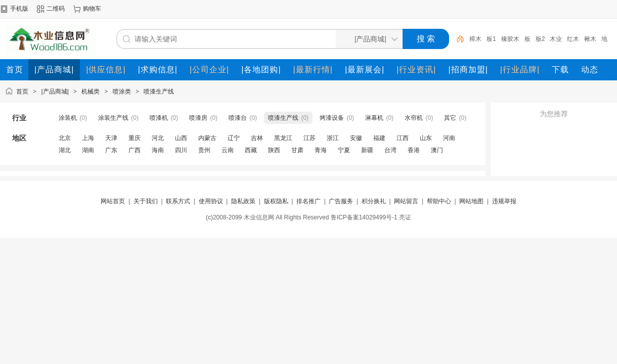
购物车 (92, 9)
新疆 (367, 150)
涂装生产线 (113, 118)
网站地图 (471, 201)
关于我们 (146, 201)
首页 (22, 92)
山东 (426, 138)
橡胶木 (510, 39)
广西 (135, 150)
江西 (403, 138)
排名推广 (308, 201)
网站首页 (113, 201)
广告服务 (341, 201)
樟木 (475, 39)
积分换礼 (374, 201)
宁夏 (344, 150)
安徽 (356, 138)
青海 (321, 150)
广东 (111, 150)
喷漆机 (159, 118)
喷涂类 (122, 92)
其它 (450, 118)
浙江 (333, 138)
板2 (540, 39)
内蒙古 (207, 138)
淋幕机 (374, 118)
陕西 (274, 150)
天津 (111, 138)
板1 (491, 39)
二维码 (56, 9)
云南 (228, 150)
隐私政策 (243, 201)
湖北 (65, 150)
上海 (88, 138)
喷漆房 (198, 118)
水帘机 (414, 118)
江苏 (310, 138)
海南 (158, 150)
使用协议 (211, 201)
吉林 (257, 138)
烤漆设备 (332, 118)
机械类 (91, 92)
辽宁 (234, 138)
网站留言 (406, 201)
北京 (65, 138)
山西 (181, 138)
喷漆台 (238, 118)
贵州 (204, 150)
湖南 (88, 150)
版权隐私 (276, 201)
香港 (414, 150)
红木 (573, 39)
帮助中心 (439, 201)
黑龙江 (283, 138)
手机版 (19, 9)
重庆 (135, 138)
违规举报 (504, 201)
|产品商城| (55, 92)
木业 (556, 39)
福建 (379, 138)
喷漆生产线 (159, 92)
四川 (181, 150)
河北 (158, 138)
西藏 (251, 150)
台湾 (390, 150)
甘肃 (297, 150)
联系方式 (178, 201)
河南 (449, 138)
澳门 (437, 150)
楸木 (590, 39)
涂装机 (68, 118)
